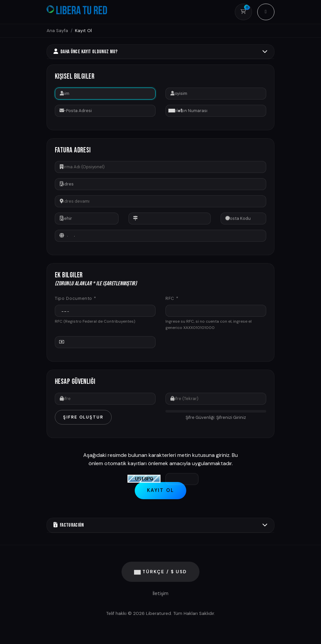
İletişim (160, 594)
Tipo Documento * (75, 298)
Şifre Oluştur (83, 417)
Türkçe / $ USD (161, 572)
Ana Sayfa (57, 31)
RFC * (172, 298)
